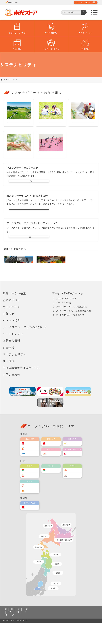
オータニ (30, 525)
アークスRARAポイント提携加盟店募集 (74, 329)
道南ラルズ (53, 461)
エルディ (30, 472)
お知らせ (9, 332)
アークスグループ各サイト (81, 2)
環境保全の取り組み (19, 160)
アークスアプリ (64, 321)
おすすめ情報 (51, 33)
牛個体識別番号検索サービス (22, 386)
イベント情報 (12, 339)
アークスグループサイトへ (29, 253)
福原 (71, 472)
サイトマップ (9, 634)
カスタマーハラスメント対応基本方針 (29, 222)
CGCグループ (25, 634)
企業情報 (17, 49)
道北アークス (53, 472)
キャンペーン (85, 33)
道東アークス (75, 461)
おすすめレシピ (13, 352)
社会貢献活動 (51, 124)
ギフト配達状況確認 (86, 634)
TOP (5, 79)
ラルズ (30, 461)
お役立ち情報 (12, 359)
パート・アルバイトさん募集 (36, 637)
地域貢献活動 (19, 124)
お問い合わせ (12, 393)
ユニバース (31, 488)
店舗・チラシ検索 (17, 33)
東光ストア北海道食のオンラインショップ (54, 634)
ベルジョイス (32, 493)
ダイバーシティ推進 (51, 160)
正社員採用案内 (11, 637)
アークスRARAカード (68, 312)
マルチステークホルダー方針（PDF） (29, 190)
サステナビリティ (51, 49)
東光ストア (31, 467)
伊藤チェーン (32, 504)
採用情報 (85, 49)
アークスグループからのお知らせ (25, 345)
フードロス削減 (83, 124)
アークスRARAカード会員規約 (70, 333)
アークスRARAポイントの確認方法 (72, 325)
